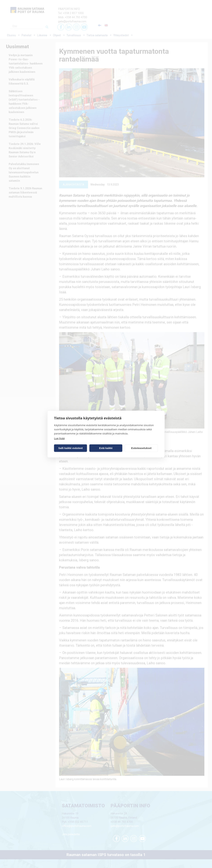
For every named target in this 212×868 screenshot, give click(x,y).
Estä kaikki (106, 448)
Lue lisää (59, 438)
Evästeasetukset (141, 448)
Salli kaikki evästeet (71, 448)
